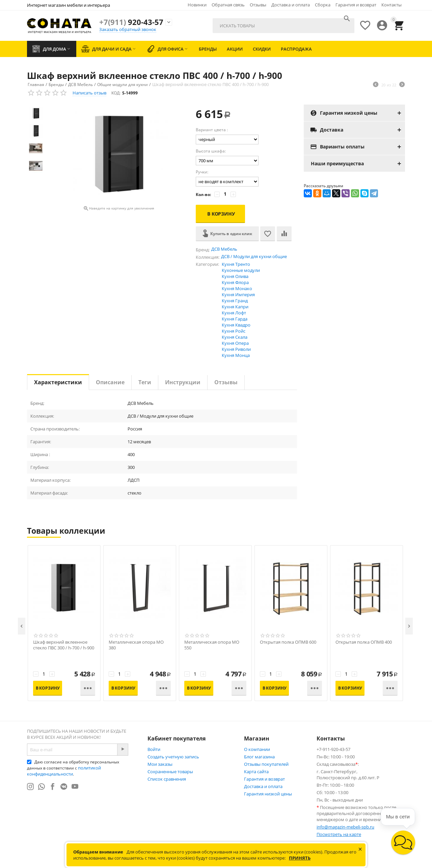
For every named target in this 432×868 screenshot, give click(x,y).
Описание (110, 382)
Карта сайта (256, 772)
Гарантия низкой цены (268, 794)
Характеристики (58, 382)
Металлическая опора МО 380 (136, 645)
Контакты (391, 5)
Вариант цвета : (212, 130)
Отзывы (258, 5)
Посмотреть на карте (339, 834)
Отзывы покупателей (266, 764)
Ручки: (202, 172)
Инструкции (183, 382)
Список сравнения (167, 779)
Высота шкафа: (211, 151)
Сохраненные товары (170, 772)
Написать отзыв (89, 93)
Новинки (197, 5)
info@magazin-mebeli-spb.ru (345, 827)
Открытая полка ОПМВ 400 (364, 642)
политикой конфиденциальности (64, 771)
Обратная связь (228, 5)
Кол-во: (203, 194)
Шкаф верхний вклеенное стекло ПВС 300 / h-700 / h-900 (64, 645)
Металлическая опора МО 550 (212, 645)
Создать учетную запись (173, 757)
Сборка (323, 5)
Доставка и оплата (291, 5)
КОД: (116, 93)
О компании (257, 749)
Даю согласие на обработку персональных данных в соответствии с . (73, 768)
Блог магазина (259, 757)
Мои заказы (160, 764)
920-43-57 (131, 22)
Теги (145, 382)
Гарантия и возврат (356, 5)
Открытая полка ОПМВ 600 (288, 642)
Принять (300, 858)
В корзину (221, 214)
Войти (154, 749)
